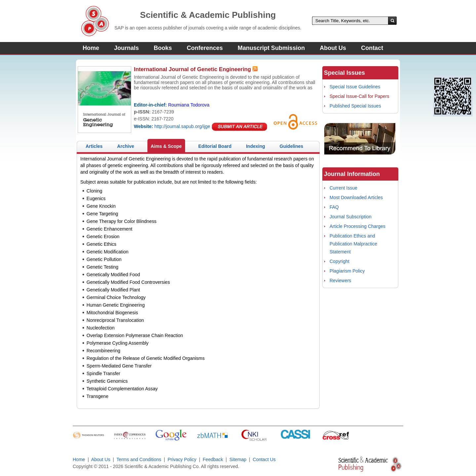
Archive (125, 146)
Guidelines (292, 146)
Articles (94, 146)
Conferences (205, 48)
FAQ (334, 207)
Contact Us (264, 459)
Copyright (339, 261)
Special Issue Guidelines (355, 87)
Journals (126, 48)
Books (163, 48)
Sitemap (238, 459)
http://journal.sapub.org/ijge (182, 126)
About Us (333, 48)
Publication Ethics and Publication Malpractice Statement (353, 244)
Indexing (256, 146)
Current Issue (343, 188)
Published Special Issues (355, 106)
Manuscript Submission (271, 48)
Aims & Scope (166, 146)
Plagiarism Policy (347, 271)
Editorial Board (215, 146)
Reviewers (340, 281)
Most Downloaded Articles (356, 197)
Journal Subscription (351, 217)
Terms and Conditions (139, 459)
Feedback (213, 459)
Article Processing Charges (357, 226)
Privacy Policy (182, 459)
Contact (372, 48)
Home (91, 48)
